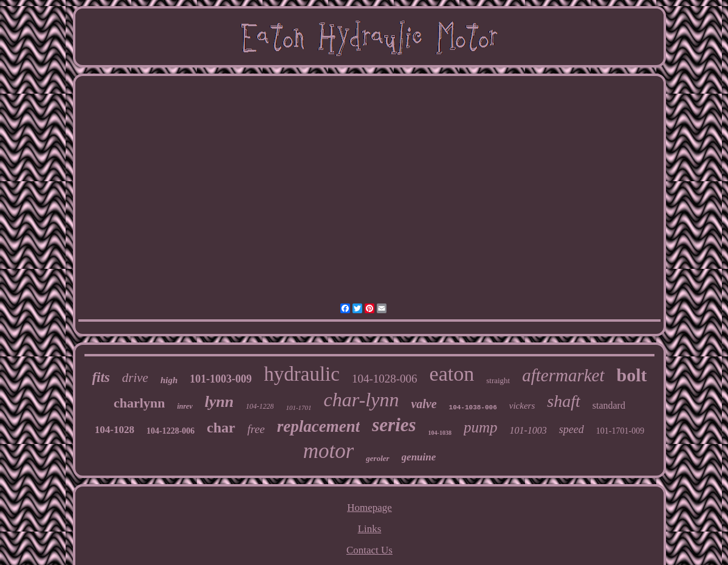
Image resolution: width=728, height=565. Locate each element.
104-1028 (115, 430)
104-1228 (259, 406)
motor (329, 451)
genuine (419, 457)
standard (609, 405)
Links (370, 529)
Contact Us (369, 550)
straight (498, 380)
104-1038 (440, 433)
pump (481, 427)
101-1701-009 (620, 431)
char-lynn (362, 400)
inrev (184, 406)
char (221, 428)
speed (572, 429)
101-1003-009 (221, 379)
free (256, 429)
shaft (563, 401)
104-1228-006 (170, 431)
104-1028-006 (385, 379)
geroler (377, 458)
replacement (318, 426)
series (394, 425)
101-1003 (528, 430)
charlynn (139, 403)
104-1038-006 (473, 407)
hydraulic (302, 374)
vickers (522, 406)
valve (424, 404)
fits (101, 377)
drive (135, 378)
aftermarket (563, 375)
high (169, 380)
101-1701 (298, 407)
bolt (632, 375)
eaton (452, 374)
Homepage (369, 508)
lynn (219, 402)
